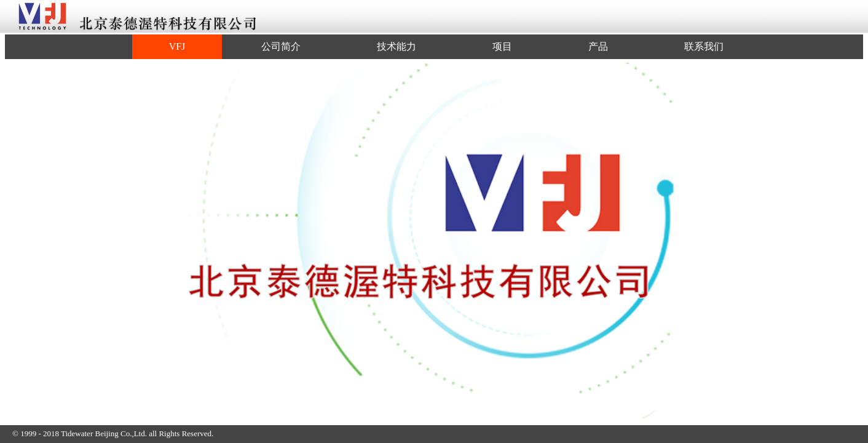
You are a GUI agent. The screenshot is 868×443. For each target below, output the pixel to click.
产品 (598, 46)
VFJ (177, 46)
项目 (502, 46)
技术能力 (397, 46)
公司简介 (281, 46)
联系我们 (704, 46)
